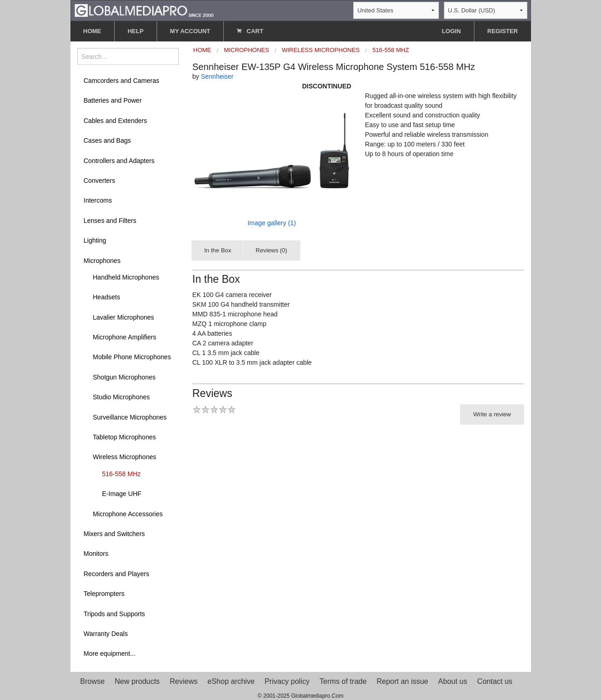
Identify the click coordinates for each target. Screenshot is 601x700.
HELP (136, 31)
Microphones (102, 261)
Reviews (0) (271, 250)
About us (452, 681)
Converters (99, 181)
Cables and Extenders (116, 121)
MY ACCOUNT (190, 31)
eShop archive (231, 681)
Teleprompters (104, 594)
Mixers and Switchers (114, 534)
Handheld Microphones (126, 277)
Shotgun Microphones (124, 377)
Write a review (492, 414)
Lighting (95, 240)
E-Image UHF (122, 494)
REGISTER (502, 31)
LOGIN (451, 31)
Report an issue (403, 681)
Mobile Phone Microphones (132, 357)
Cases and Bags (108, 140)
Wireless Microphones (125, 457)
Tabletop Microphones (125, 437)
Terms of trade (343, 681)
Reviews (183, 681)
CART (250, 31)
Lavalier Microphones (124, 317)
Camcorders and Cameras (122, 81)
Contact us (495, 681)
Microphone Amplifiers (125, 337)
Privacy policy (287, 681)
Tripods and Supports (114, 614)
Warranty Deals (106, 634)
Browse (92, 681)
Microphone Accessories (128, 514)
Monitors (96, 554)
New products (137, 681)
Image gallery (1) (271, 223)
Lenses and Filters (110, 221)
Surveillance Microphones (130, 417)
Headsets (107, 297)
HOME (92, 31)
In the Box (218, 250)
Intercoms (98, 200)
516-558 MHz (122, 474)
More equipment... (110, 653)
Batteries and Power (113, 100)
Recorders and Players (117, 574)
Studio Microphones (122, 397)
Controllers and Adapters (119, 161)
